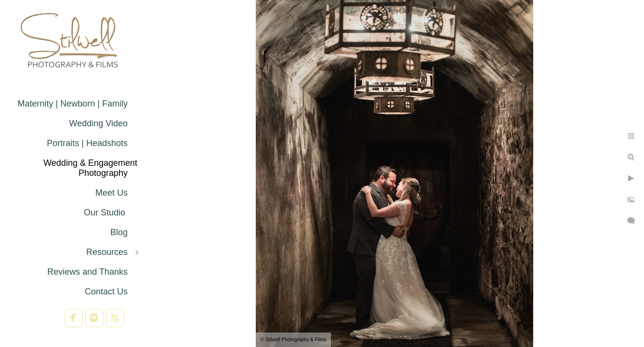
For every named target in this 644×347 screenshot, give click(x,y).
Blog (119, 232)
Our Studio (106, 213)
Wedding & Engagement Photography (90, 168)
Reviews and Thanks (87, 272)
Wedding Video (99, 123)
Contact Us (106, 292)
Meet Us (112, 193)
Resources (107, 252)
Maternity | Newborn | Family (73, 104)
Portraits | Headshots (87, 143)
